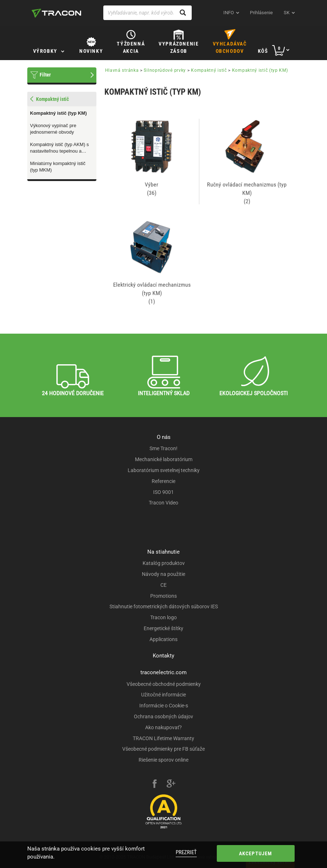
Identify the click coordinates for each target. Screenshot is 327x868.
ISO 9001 (163, 492)
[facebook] (155, 785)
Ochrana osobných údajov (163, 716)
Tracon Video (163, 503)
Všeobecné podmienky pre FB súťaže (163, 749)
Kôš (263, 51)
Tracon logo (163, 617)
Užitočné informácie (163, 695)
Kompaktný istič (209, 70)
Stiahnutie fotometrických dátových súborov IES (164, 606)
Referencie (163, 481)
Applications (163, 639)
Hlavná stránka (122, 70)
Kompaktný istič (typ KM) (59, 113)
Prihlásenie (261, 13)
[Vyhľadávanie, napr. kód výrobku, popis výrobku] (148, 13)
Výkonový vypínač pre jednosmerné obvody (53, 129)
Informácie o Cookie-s (164, 706)
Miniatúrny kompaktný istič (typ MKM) (58, 167)
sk (287, 13)
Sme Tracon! (163, 448)
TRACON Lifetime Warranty (163, 738)
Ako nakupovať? (163, 727)
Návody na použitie (163, 574)
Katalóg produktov (164, 563)
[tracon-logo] (56, 13)
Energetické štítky (163, 628)
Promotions (163, 596)
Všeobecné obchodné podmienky (164, 684)
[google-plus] (171, 785)
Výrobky (45, 51)
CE (163, 585)
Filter (45, 75)
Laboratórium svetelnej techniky (164, 470)
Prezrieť (186, 852)
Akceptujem (256, 853)
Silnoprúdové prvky (165, 70)
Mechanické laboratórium (164, 459)
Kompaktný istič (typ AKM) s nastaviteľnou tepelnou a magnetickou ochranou (60, 148)
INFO (229, 13)
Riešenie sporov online (163, 760)
